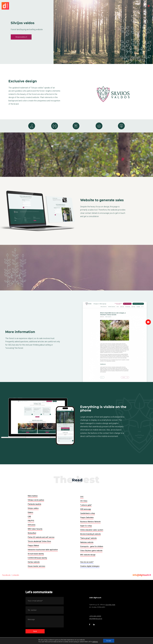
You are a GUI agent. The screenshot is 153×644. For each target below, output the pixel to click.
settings (95, 642)
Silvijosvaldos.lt (21, 37)
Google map (110, 605)
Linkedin (16, 575)
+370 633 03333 (95, 616)
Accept (109, 641)
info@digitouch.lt (142, 575)
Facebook (6, 575)
